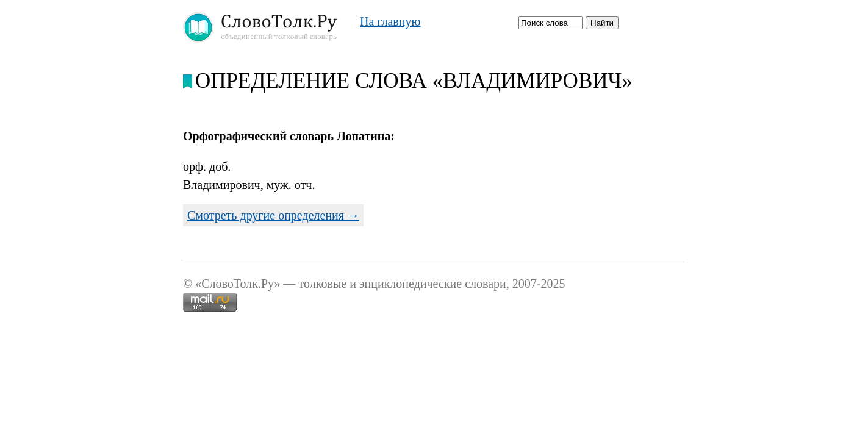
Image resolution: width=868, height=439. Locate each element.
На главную (390, 21)
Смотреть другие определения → (273, 215)
